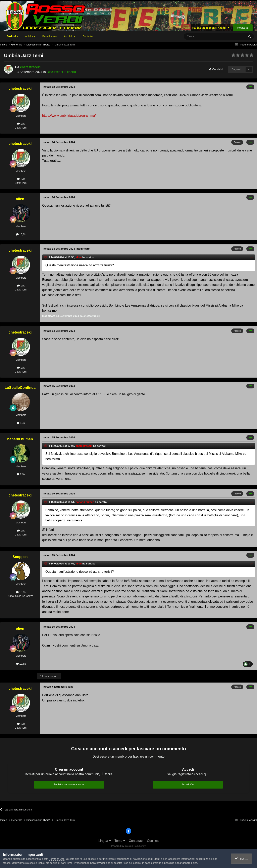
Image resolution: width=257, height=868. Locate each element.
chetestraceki (30, 67)
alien (20, 199)
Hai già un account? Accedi (211, 28)
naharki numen (20, 439)
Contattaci (88, 36)
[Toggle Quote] (46, 257)
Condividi (216, 69)
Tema (120, 841)
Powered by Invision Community (128, 846)
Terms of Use (57, 859)
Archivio (70, 36)
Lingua (105, 841)
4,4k (21, 423)
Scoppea (20, 557)
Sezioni (12, 38)
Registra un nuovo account (69, 784)
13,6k (21, 234)
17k (21, 124)
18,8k (21, 592)
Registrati (243, 28)
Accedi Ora (188, 784)
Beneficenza (50, 36)
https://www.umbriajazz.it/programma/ (69, 116)
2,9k (21, 474)
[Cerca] (203, 36)
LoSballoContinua (20, 388)
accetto (242, 858)
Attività (30, 36)
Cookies (153, 841)
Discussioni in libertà (61, 72)
